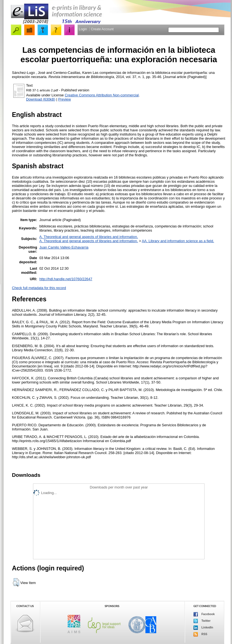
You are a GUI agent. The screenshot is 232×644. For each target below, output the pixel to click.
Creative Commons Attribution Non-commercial (102, 95)
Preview (65, 99)
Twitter (202, 621)
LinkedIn (203, 628)
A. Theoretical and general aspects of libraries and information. (89, 237)
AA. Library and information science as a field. (178, 241)
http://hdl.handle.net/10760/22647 (66, 279)
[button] (16, 582)
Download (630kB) (41, 99)
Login (83, 29)
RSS (200, 634)
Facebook (204, 614)
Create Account (102, 29)
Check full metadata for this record (39, 288)
